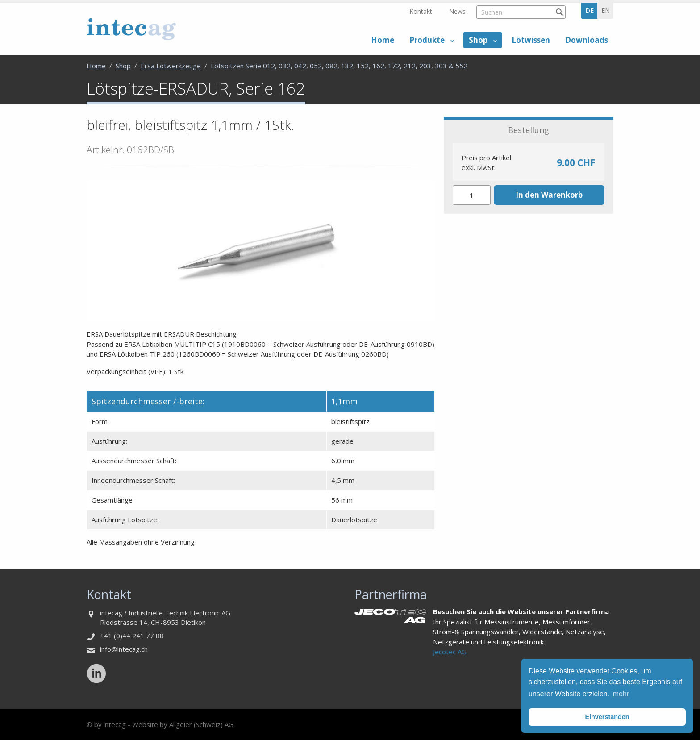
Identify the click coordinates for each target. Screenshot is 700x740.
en (606, 10)
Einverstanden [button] (607, 717)
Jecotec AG (450, 652)
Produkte (427, 40)
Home (383, 40)
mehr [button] (621, 694)
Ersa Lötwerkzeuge (171, 66)
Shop (478, 40)
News (457, 11)
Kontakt (421, 11)
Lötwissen (531, 40)
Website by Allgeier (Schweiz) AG (183, 724)
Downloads (587, 40)
